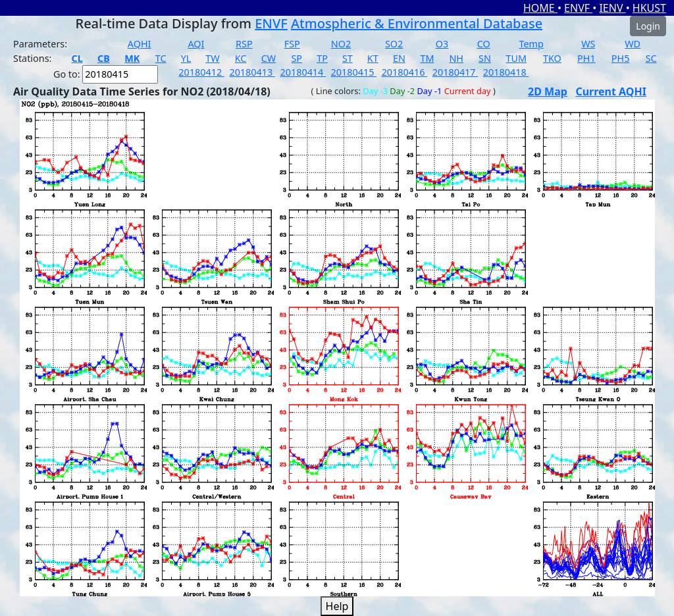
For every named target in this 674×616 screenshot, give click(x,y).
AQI (196, 44)
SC (651, 58)
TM (427, 58)
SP (297, 58)
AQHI (140, 44)
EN (399, 58)
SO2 (394, 44)
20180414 (303, 72)
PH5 (621, 58)
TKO (552, 58)
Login (648, 26)
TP (322, 58)
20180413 (252, 72)
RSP (244, 44)
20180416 (405, 72)
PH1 (586, 58)
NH (456, 58)
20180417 (455, 72)
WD (633, 44)
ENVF (578, 8)
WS (588, 44)
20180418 (506, 72)
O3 (442, 44)
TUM (516, 58)
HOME (540, 8)
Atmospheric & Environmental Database (417, 23)
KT (373, 58)
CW (269, 58)
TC (161, 58)
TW (212, 58)
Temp (531, 44)
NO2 (341, 44)
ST (348, 58)
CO (484, 44)
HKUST (649, 8)
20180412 (201, 72)
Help (337, 606)
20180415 (354, 72)
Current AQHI (611, 91)
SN (485, 58)
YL (186, 58)
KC (241, 58)
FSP (292, 44)
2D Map (548, 91)
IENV (612, 8)
